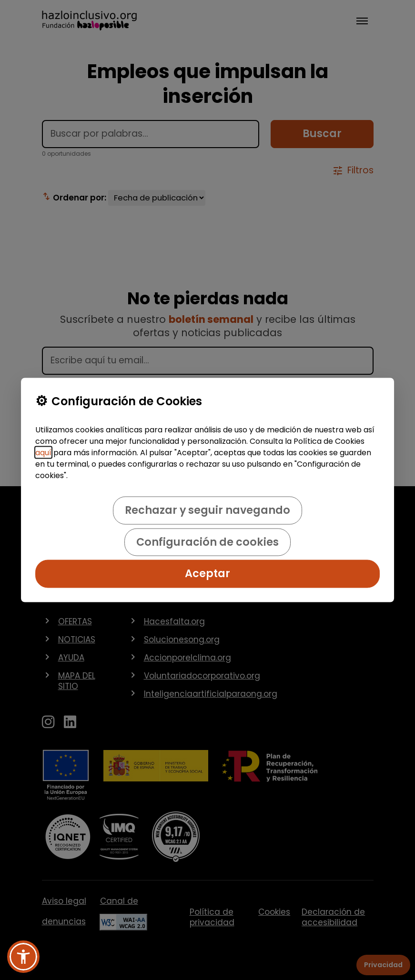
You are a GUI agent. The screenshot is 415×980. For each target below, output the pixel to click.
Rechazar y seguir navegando (207, 510)
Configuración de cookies (207, 542)
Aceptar (207, 574)
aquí (43, 453)
